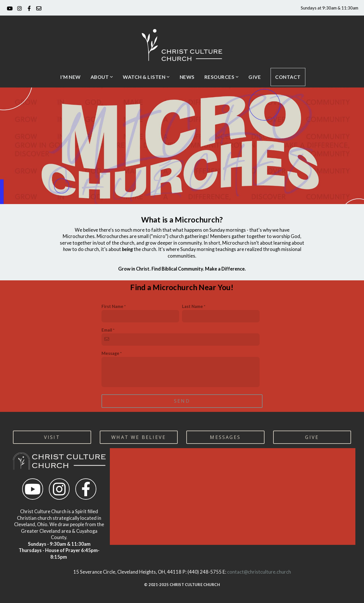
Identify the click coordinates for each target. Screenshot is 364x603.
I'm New (70, 77)
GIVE (312, 437)
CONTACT (288, 77)
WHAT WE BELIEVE (139, 437)
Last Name (192, 306)
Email (107, 330)
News (187, 77)
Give (255, 77)
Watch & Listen (146, 77)
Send (182, 401)
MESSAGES (225, 437)
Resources (222, 77)
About (102, 77)
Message (110, 353)
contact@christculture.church (259, 572)
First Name (112, 306)
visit (52, 437)
